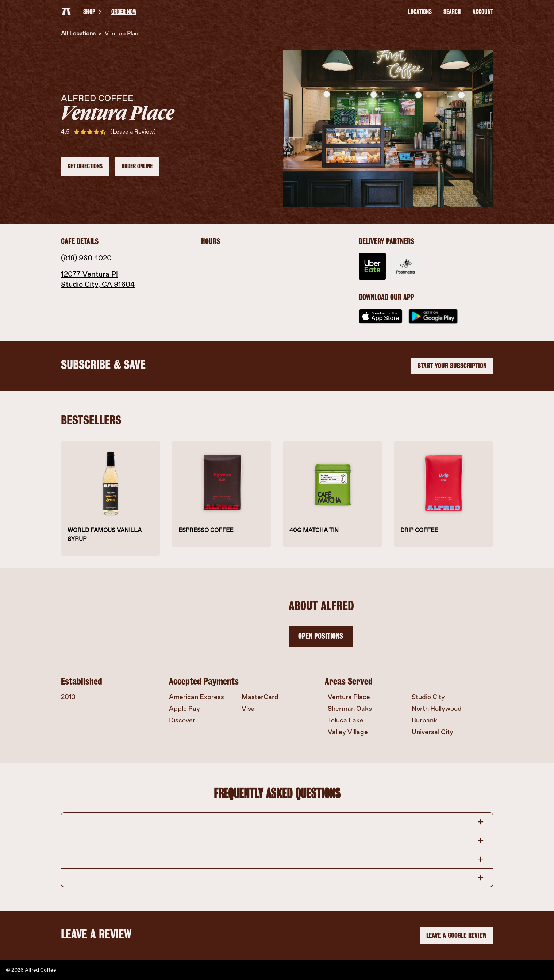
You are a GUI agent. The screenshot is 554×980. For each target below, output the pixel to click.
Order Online (137, 166)
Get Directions (85, 166)
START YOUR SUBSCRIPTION (452, 366)
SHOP (94, 12)
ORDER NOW (124, 12)
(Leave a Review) (133, 132)
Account (483, 12)
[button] (277, 822)
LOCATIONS (420, 12)
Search (452, 12)
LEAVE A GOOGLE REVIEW (456, 936)
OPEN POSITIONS (321, 636)
